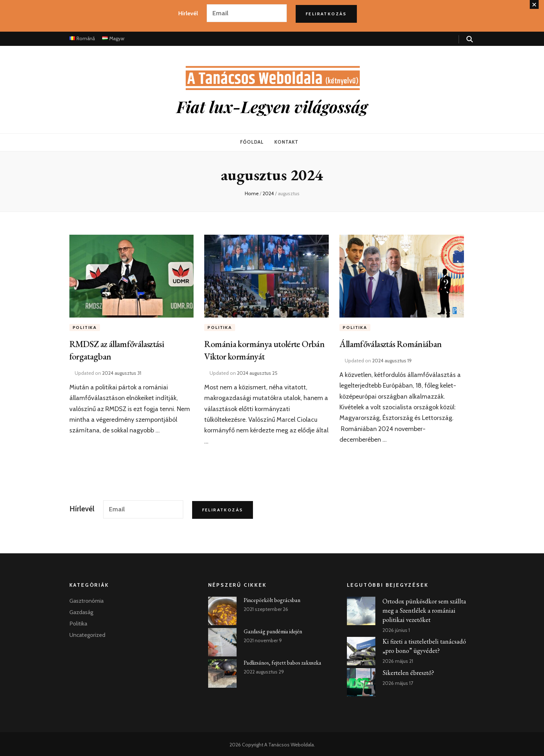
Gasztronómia (86, 599)
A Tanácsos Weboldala (289, 743)
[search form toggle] (470, 39)
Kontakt (286, 142)
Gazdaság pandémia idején (273, 630)
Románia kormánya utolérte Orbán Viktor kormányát (256, 348)
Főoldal (252, 142)
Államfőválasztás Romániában (394, 342)
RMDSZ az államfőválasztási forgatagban (121, 348)
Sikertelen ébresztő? (408, 671)
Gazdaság (81, 611)
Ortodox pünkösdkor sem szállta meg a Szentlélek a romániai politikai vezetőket (424, 609)
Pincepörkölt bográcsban (272, 599)
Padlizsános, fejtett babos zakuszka (282, 661)
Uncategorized (87, 633)
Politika (85, 326)
